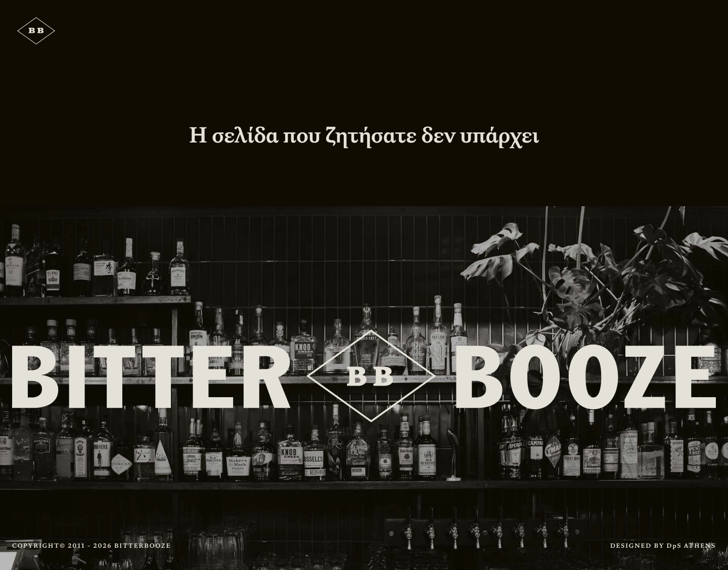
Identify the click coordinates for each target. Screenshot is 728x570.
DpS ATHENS (691, 546)
